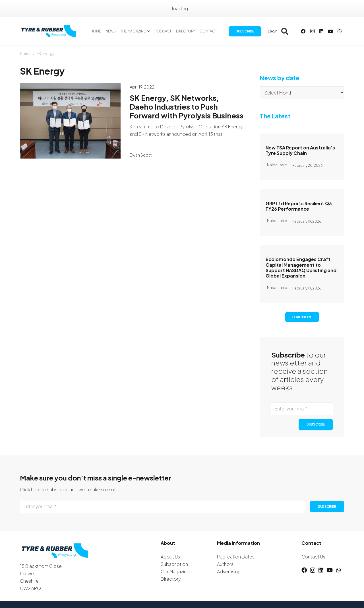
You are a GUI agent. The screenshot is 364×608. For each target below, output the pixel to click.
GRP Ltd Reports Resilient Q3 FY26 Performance (299, 206)
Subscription (174, 564)
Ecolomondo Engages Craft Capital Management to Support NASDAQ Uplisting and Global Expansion (301, 267)
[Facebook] (303, 31)
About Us (170, 557)
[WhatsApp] (340, 31)
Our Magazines (176, 571)
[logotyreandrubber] (49, 31)
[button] (148, 31)
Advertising (229, 571)
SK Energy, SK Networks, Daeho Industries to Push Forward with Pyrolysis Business (187, 106)
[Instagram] (312, 31)
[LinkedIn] (321, 31)
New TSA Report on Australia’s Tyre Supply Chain (300, 150)
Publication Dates (236, 557)
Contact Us (313, 557)
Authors (225, 564)
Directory (171, 579)
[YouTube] (330, 31)
